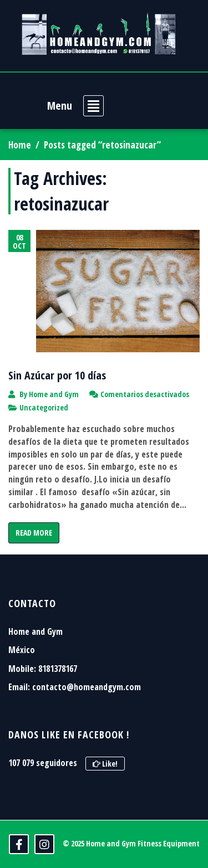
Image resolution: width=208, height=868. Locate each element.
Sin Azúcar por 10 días (57, 375)
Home (20, 145)
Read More (34, 533)
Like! (105, 764)
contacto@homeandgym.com (87, 687)
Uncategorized (44, 407)
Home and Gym (54, 394)
